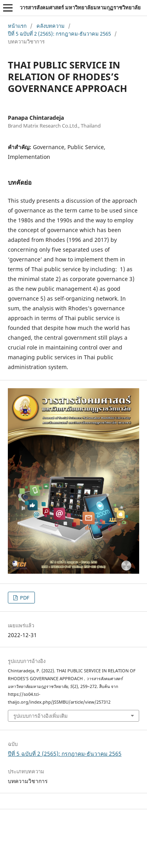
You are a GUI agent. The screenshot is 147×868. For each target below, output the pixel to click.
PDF (24, 598)
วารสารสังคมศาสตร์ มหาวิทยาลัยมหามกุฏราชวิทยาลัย (80, 7)
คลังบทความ (51, 26)
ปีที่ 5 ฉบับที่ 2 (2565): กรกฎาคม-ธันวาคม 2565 (59, 34)
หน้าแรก (17, 26)
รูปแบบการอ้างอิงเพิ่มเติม (41, 716)
